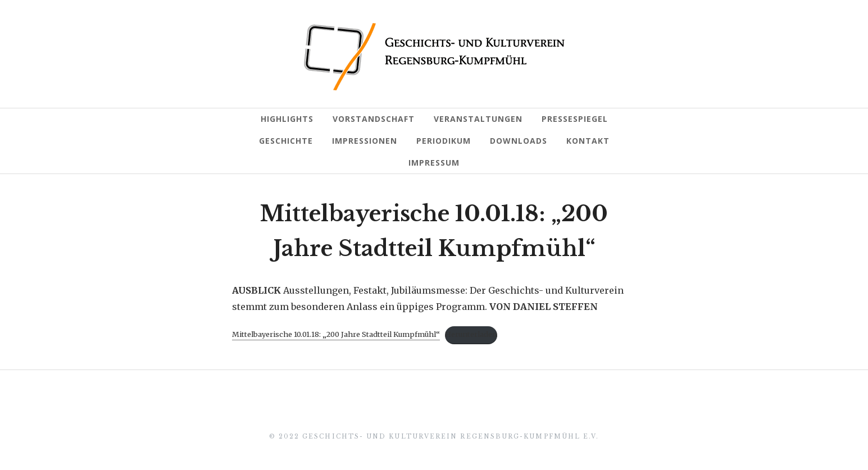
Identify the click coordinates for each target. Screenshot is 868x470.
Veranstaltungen (478, 119)
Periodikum (444, 141)
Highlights (287, 119)
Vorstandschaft (374, 119)
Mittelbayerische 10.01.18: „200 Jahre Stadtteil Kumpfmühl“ (336, 334)
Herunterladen (471, 334)
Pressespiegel (575, 119)
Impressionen (365, 141)
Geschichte (286, 141)
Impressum (434, 163)
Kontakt (588, 141)
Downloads (519, 141)
